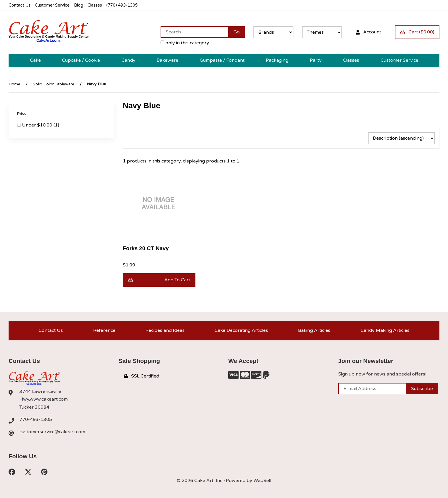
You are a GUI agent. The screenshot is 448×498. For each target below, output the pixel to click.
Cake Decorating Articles (241, 330)
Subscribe (422, 389)
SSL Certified (141, 376)
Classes (95, 5)
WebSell (262, 481)
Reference (104, 330)
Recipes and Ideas (165, 330)
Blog (79, 5)
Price (22, 114)
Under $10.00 (38, 125)
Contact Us (20, 5)
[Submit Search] (237, 32)
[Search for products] (194, 32)
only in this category (185, 43)
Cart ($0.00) (417, 32)
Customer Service (52, 5)
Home (14, 84)
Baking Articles (314, 330)
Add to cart (159, 280)
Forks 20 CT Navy (146, 248)
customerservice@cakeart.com (52, 432)
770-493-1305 (36, 419)
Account (368, 32)
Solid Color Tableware (54, 84)
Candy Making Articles (385, 330)
